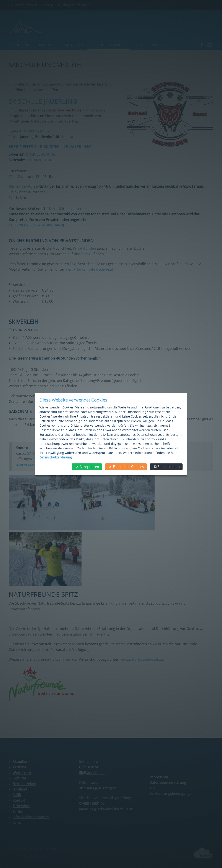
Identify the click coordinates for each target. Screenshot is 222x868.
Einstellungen (166, 467)
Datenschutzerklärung (56, 457)
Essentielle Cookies (126, 467)
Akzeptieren (87, 467)
